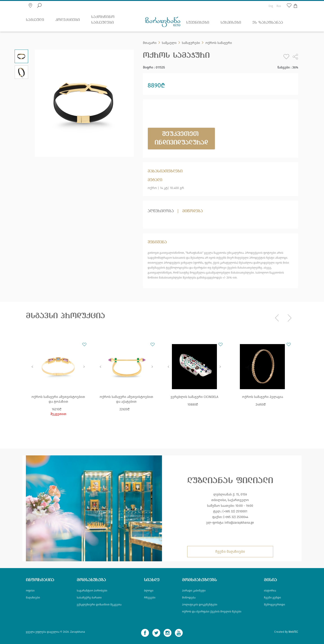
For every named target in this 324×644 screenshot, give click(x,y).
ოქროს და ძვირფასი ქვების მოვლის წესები (212, 612)
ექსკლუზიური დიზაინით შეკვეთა (99, 605)
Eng (271, 6)
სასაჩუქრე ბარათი (89, 598)
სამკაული (35, 20)
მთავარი (150, 43)
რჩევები (150, 598)
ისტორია (270, 591)
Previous (32, 367)
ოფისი (30, 591)
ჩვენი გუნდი (272, 598)
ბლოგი (149, 591)
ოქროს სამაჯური (219, 43)
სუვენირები (198, 23)
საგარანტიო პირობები (92, 591)
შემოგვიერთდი (274, 605)
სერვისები (231, 23)
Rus (279, 6)
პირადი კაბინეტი (194, 591)
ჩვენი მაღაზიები (230, 552)
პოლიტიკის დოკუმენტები (200, 605)
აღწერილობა (161, 211)
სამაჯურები (191, 43)
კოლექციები (68, 20)
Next (84, 367)
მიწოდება (192, 211)
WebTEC (293, 632)
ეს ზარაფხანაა (268, 23)
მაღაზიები (33, 598)
